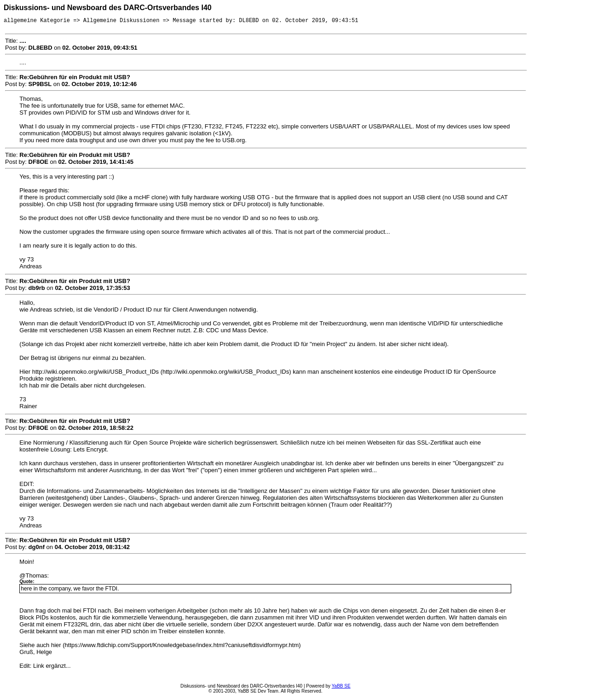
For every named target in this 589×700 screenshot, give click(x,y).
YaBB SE (341, 687)
